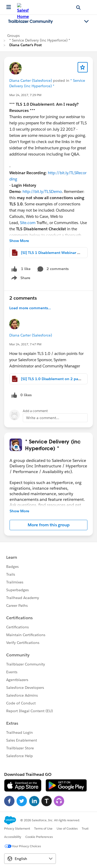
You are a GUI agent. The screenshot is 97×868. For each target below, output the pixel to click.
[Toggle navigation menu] (86, 22)
